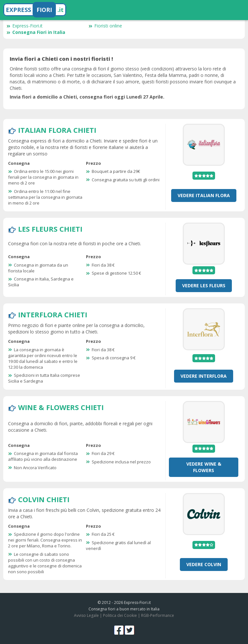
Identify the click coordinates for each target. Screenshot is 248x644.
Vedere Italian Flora (204, 195)
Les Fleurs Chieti (50, 229)
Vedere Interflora (204, 376)
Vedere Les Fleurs (204, 285)
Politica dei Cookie (120, 615)
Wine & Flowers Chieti (61, 407)
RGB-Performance (158, 615)
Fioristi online (105, 26)
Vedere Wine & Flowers (204, 467)
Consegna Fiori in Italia (36, 32)
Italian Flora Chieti (57, 130)
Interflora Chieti (53, 314)
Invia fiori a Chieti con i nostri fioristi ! (61, 59)
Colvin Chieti (44, 499)
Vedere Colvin (204, 564)
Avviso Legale (86, 615)
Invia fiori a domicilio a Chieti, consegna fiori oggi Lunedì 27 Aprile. (87, 97)
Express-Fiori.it (25, 26)
